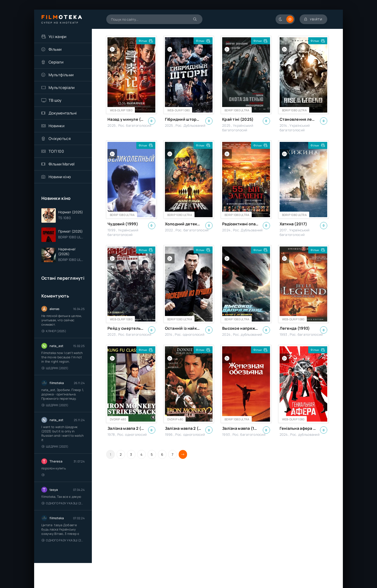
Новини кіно (60, 177)
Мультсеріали (62, 88)
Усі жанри (58, 37)
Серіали (56, 62)
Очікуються (60, 139)
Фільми (55, 49)
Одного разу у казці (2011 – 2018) (63, 503)
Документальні (63, 113)
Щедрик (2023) (55, 368)
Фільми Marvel (62, 164)
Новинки (57, 126)
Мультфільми (61, 75)
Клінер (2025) (54, 331)
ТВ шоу (55, 100)
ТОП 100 (56, 151)
